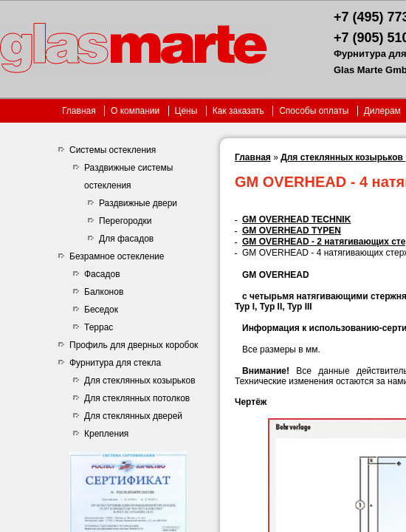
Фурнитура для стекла (115, 363)
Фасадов (102, 274)
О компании (135, 111)
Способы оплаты (315, 111)
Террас (99, 327)
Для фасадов (126, 239)
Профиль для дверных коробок (134, 345)
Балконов (104, 292)
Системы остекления (113, 150)
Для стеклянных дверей (133, 416)
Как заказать (238, 111)
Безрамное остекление (117, 256)
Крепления (106, 434)
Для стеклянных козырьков (140, 381)
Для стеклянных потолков (137, 398)
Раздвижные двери (138, 203)
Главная (79, 111)
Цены (186, 111)
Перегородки (125, 221)
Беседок (101, 310)
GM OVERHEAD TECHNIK (296, 219)
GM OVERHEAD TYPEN (292, 231)
